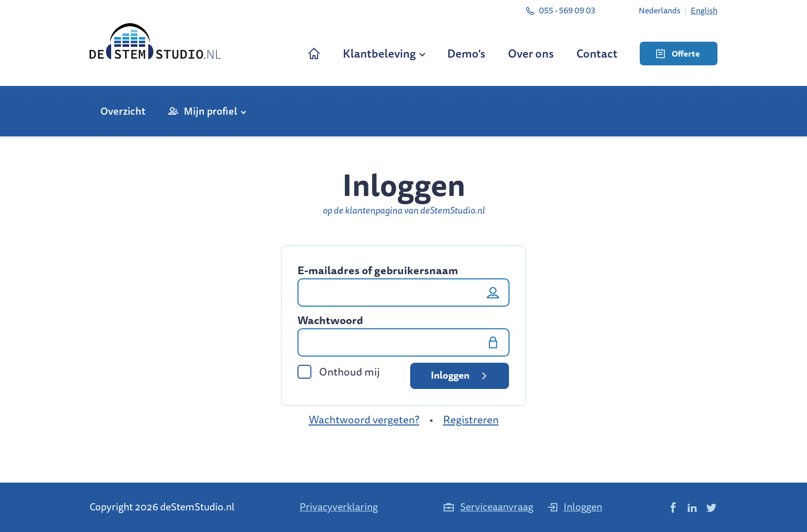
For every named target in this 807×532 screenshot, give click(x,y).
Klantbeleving (379, 53)
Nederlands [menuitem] (660, 10)
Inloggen (461, 375)
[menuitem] (660, 10)
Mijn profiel (210, 111)
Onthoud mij (339, 372)
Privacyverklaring (339, 507)
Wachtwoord (330, 321)
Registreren (471, 420)
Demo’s (466, 53)
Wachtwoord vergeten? (364, 420)
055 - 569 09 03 (560, 10)
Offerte (678, 54)
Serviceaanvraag (488, 507)
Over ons (531, 53)
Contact (597, 53)
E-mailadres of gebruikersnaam (378, 271)
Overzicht (123, 111)
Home (314, 53)
